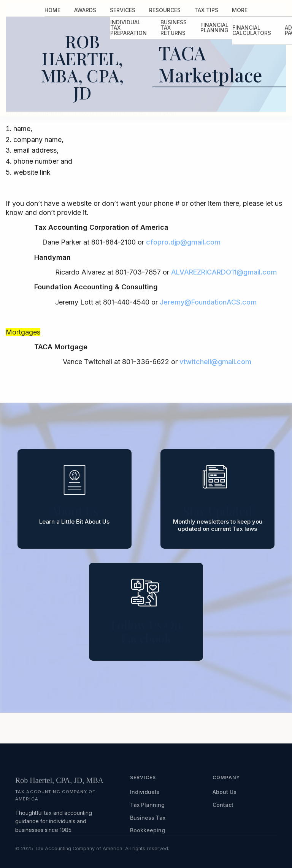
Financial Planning (214, 28)
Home (53, 10)
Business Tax (148, 818)
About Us (225, 792)
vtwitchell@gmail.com (215, 362)
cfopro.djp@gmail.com (183, 242)
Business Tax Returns (174, 28)
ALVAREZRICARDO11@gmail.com (224, 272)
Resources (165, 10)
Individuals (145, 792)
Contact (223, 805)
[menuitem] (53, 10)
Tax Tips (206, 10)
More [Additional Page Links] (240, 10)
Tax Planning (147, 805)
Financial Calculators (252, 30)
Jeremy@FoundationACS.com (208, 302)
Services (123, 10)
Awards (85, 10)
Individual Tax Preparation (129, 28)
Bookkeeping (148, 830)
